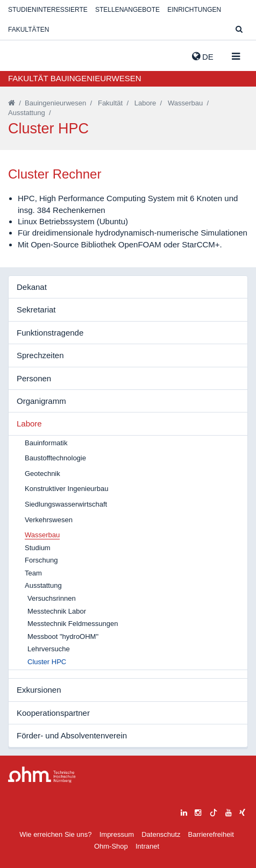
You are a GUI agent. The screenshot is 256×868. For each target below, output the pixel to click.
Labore (145, 103)
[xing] (242, 811)
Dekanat (32, 287)
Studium (38, 548)
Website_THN (24, 54)
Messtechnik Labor (57, 611)
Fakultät (110, 103)
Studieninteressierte (48, 10)
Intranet (147, 846)
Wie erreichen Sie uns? (55, 834)
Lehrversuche (49, 649)
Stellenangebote (127, 10)
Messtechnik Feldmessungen (73, 624)
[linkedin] (184, 811)
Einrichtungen (194, 10)
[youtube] (229, 811)
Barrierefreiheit (211, 834)
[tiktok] (214, 811)
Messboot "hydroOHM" (63, 636)
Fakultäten (29, 30)
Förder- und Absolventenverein (72, 735)
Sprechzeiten (40, 355)
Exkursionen (39, 690)
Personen (34, 378)
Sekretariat (36, 310)
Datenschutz (161, 834)
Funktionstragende (50, 333)
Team (33, 573)
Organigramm (41, 401)
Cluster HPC (47, 662)
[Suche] (239, 30)
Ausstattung (27, 113)
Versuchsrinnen (52, 598)
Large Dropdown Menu (42, 775)
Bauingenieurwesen (55, 103)
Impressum (117, 834)
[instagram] (198, 811)
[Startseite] (12, 103)
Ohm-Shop (111, 846)
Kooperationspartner (53, 713)
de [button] (203, 56)
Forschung (41, 560)
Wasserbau (185, 103)
